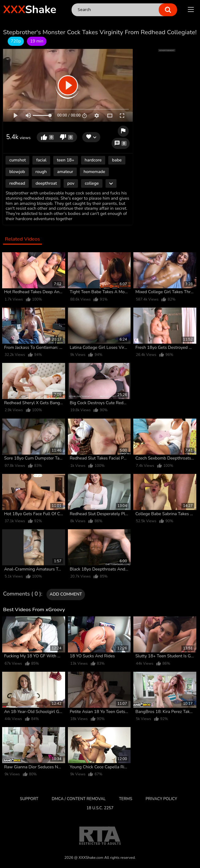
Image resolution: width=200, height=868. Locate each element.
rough (41, 172)
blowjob (17, 172)
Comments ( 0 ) (22, 594)
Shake (30, 10)
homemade (94, 172)
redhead (17, 183)
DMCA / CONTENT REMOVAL (79, 799)
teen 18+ (66, 160)
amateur (65, 172)
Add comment (66, 594)
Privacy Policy (161, 799)
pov (71, 183)
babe (117, 160)
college (92, 183)
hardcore (93, 160)
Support (29, 799)
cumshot (17, 160)
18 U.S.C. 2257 (100, 808)
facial (41, 160)
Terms (126, 799)
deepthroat (46, 183)
